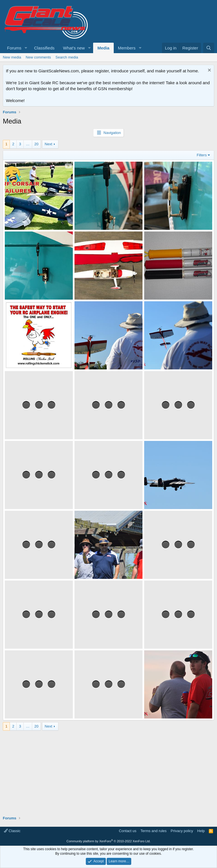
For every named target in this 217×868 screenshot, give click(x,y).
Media (103, 48)
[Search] (209, 48)
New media (12, 57)
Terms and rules (154, 831)
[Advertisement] (108, 770)
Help (201, 831)
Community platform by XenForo (109, 841)
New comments (38, 57)
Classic (12, 831)
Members (127, 48)
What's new (74, 48)
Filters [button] (202, 155)
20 (36, 144)
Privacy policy (182, 831)
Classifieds (44, 48)
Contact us (128, 831)
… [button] (28, 144)
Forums (14, 48)
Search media (67, 57)
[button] (26, 48)
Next (48, 144)
